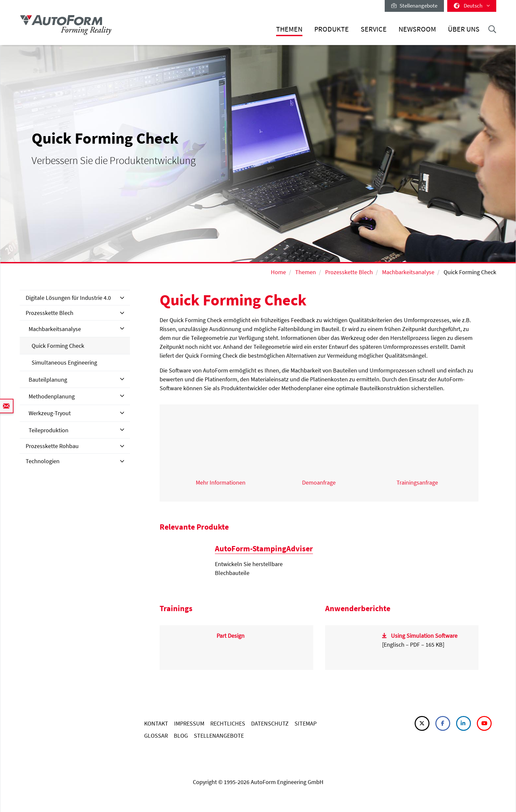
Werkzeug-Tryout (50, 413)
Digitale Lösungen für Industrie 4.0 (68, 298)
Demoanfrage (319, 482)
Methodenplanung (52, 396)
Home (278, 272)
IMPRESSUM (189, 723)
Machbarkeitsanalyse (408, 272)
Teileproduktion (49, 430)
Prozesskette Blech (349, 272)
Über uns (464, 29)
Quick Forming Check (58, 346)
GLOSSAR (156, 736)
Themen (289, 29)
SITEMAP (306, 723)
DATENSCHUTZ (270, 723)
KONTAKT (156, 723)
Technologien (43, 461)
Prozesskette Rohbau (52, 446)
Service (374, 29)
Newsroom (417, 29)
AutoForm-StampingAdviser (264, 549)
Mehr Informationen (221, 482)
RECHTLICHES (228, 723)
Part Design (231, 636)
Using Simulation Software (424, 636)
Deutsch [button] (472, 6)
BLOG (181, 736)
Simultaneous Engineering (64, 362)
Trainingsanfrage (417, 482)
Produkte (332, 29)
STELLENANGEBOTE (219, 736)
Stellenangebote (414, 6)
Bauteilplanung (48, 380)
